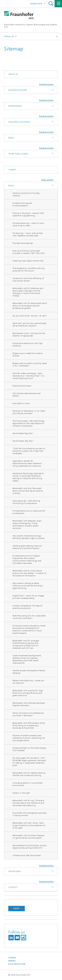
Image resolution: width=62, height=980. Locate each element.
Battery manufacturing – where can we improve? (28, 682)
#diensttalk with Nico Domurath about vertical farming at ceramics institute (28, 491)
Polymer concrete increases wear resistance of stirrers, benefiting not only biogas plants (29, 738)
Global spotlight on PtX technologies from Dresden (29, 749)
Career (12, 170)
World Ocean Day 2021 (23, 441)
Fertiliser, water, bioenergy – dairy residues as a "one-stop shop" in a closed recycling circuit (28, 376)
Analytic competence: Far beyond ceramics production (27, 607)
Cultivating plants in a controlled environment (27, 784)
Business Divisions (18, 90)
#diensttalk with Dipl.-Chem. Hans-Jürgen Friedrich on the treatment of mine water (29, 825)
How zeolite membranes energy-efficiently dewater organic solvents (29, 537)
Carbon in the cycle (21, 793)
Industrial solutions (19, 122)
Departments (15, 106)
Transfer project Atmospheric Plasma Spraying (29, 672)
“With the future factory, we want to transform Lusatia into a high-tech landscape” (29, 451)
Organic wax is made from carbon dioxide (28, 355)
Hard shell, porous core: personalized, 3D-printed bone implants (30, 325)
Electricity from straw (22, 386)
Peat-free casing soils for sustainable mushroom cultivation (29, 617)
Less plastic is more (21, 403)
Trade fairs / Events (18, 154)
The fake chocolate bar (23, 243)
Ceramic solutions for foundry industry (26, 194)
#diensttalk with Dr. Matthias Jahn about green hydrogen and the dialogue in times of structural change (28, 292)
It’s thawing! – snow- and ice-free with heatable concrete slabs (28, 234)
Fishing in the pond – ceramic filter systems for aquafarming (28, 214)
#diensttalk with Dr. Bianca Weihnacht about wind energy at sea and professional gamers (30, 306)
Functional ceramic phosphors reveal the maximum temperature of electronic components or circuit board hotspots (29, 629)
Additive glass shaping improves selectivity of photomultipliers (27, 547)
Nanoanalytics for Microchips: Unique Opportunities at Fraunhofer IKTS (30, 847)
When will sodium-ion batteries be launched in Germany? (28, 714)
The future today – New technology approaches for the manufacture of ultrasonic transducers (28, 423)
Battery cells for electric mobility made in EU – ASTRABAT (30, 365)
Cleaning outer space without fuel (28, 261)
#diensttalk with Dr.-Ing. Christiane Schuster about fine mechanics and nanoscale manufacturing (28, 803)
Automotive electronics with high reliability (28, 345)
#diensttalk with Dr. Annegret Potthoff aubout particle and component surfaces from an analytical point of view (26, 644)
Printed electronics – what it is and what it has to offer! (28, 224)
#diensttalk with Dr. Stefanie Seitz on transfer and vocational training (29, 774)
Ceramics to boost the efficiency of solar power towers (28, 280)
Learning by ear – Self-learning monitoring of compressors (26, 502)
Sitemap (12, 958)
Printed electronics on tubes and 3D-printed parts (29, 512)
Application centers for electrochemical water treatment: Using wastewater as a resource (27, 463)
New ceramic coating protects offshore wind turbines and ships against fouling (28, 586)
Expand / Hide (52, 90)
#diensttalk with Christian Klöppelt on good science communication (28, 837)
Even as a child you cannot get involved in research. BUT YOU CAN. (29, 252)
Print (17, 908)
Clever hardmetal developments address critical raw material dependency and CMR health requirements (27, 659)
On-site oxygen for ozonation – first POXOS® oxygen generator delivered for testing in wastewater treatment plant (29, 762)
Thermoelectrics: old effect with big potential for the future (29, 270)
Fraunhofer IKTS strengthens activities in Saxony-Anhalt (30, 814)
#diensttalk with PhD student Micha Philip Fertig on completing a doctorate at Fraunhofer (29, 725)
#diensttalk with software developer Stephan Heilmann (29, 704)
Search (51, 4)
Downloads (15, 871)
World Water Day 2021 (23, 433)
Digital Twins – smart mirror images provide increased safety (28, 597)
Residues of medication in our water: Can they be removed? (29, 412)
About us (13, 74)
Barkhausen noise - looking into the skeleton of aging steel (29, 335)
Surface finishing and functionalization (22, 204)
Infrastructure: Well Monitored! (27, 855)
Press (11, 138)
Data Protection (17, 964)
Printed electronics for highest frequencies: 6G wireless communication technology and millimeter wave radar (27, 559)
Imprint (12, 961)
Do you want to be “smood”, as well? (30, 316)
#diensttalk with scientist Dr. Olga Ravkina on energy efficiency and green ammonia (28, 693)
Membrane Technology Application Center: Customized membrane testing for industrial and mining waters (28, 477)
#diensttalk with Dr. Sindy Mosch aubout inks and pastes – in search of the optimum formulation (29, 573)
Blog (11, 186)
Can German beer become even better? (27, 395)
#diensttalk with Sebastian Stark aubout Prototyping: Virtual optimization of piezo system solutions (27, 525)
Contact (13, 887)
